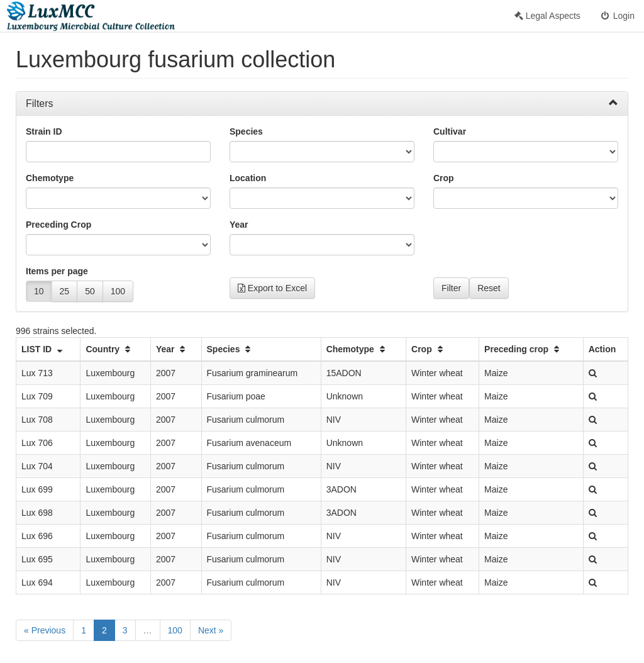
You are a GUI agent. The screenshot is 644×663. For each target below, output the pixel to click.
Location (248, 178)
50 (90, 291)
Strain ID (44, 131)
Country (109, 349)
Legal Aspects (547, 16)
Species (246, 131)
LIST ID (43, 349)
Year (239, 225)
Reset (489, 288)
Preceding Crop (58, 225)
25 (65, 291)
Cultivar (450, 131)
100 (118, 291)
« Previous (45, 630)
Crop (444, 178)
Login (617, 16)
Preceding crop (523, 349)
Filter (451, 288)
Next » (211, 630)
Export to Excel (272, 288)
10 (39, 291)
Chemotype (50, 178)
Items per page (57, 271)
